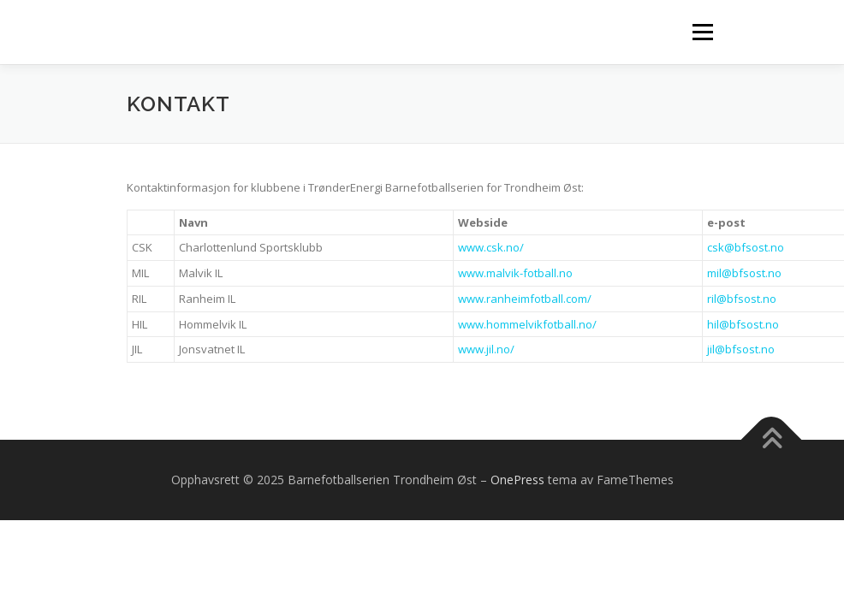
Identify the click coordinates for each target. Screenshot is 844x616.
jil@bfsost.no (741, 349)
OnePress (517, 480)
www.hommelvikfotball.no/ (527, 324)
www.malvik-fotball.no (515, 273)
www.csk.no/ (491, 247)
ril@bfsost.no (742, 299)
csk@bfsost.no (746, 247)
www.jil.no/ (486, 349)
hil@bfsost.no (743, 324)
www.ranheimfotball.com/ (525, 299)
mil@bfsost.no (744, 273)
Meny (702, 32)
